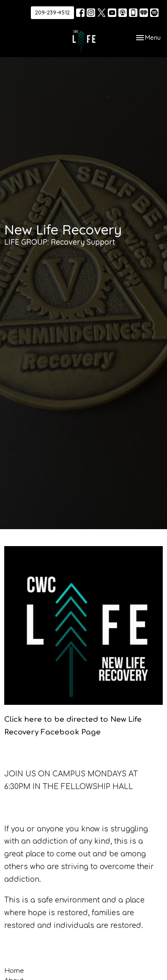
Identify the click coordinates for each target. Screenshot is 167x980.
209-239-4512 (52, 12)
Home (14, 971)
